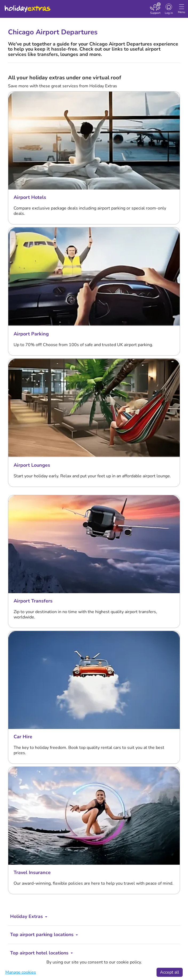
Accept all (170, 972)
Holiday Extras (27, 6)
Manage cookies (21, 972)
